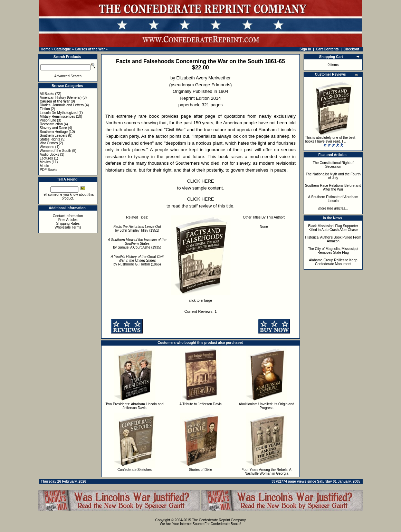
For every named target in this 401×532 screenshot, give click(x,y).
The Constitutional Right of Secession (333, 165)
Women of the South (55, 151)
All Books (47, 94)
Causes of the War (90, 49)
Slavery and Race (53, 128)
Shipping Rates (68, 224)
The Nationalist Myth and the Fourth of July (333, 176)
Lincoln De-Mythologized (59, 113)
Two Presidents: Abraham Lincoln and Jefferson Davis (135, 406)
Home (46, 49)
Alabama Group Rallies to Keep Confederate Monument (333, 262)
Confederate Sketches (135, 470)
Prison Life (48, 120)
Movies (45, 162)
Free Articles (68, 220)
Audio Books (49, 154)
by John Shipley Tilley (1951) (137, 229)
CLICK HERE (200, 181)
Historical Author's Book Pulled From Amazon (333, 239)
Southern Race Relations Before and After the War (333, 187)
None (264, 227)
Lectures (46, 158)
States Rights (50, 139)
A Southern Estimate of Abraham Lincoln (333, 199)
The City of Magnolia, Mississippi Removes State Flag (333, 251)
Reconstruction (51, 124)
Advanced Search (68, 76)
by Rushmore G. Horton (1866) (137, 260)
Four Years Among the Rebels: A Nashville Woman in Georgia (266, 472)
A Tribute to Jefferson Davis (200, 404)
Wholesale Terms (68, 227)
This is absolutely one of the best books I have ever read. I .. (330, 139)
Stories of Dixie (200, 470)
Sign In (305, 49)
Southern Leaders (54, 136)
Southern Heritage (54, 132)
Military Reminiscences (57, 117)
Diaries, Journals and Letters (62, 105)
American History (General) (61, 98)
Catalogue (63, 49)
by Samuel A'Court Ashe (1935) (137, 244)
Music (44, 166)
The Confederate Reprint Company (219, 520)
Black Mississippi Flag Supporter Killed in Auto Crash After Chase (333, 228)
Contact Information (68, 216)
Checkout (352, 49)
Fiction (45, 109)
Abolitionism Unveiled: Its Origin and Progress (266, 406)
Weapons (47, 147)
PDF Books (49, 170)
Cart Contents (327, 49)
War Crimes (49, 143)
